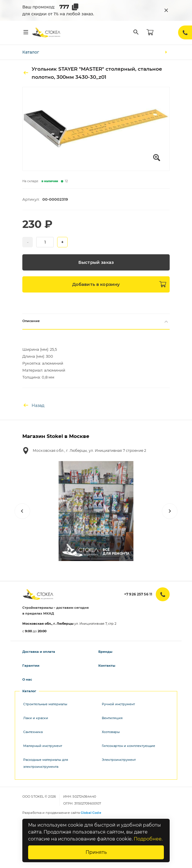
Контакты (107, 666)
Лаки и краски (36, 718)
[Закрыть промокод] (166, 10)
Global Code (91, 813)
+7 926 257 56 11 (138, 594)
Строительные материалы (45, 704)
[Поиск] (136, 32)
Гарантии (31, 666)
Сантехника (33, 732)
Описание (96, 321)
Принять (96, 852)
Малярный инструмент (43, 746)
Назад (33, 405)
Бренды (105, 652)
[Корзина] (150, 32)
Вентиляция (112, 718)
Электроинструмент (119, 760)
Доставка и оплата (39, 652)
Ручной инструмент (118, 704)
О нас (27, 679)
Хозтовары (111, 732)
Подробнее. (148, 839)
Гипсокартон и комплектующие (128, 746)
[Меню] (26, 32)
